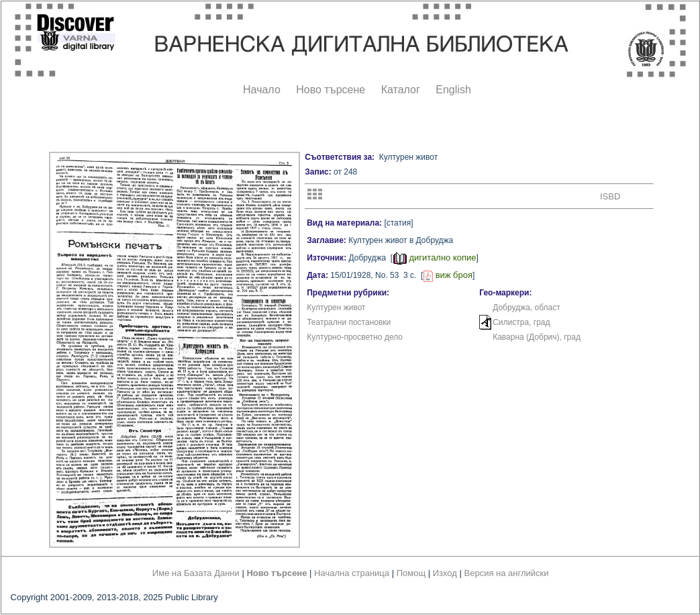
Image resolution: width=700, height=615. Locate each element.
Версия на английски (507, 573)
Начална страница (352, 573)
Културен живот (336, 307)
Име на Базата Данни (196, 573)
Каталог (401, 90)
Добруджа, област (527, 307)
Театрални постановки (349, 322)
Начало (262, 90)
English (453, 90)
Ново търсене (331, 90)
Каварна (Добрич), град (537, 337)
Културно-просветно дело (355, 337)
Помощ (411, 573)
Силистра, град (521, 322)
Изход (445, 573)
